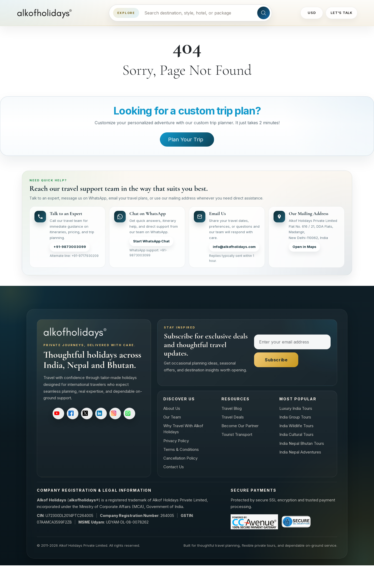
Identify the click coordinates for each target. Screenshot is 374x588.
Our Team (172, 417)
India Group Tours (295, 417)
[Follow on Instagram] (115, 413)
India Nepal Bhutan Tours (302, 443)
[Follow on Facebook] (73, 413)
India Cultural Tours (296, 434)
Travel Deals (233, 417)
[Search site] (264, 13)
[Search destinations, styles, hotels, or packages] (198, 13)
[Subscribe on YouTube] (58, 413)
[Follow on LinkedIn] (101, 413)
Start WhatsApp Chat (151, 241)
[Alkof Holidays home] (46, 13)
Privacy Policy (176, 441)
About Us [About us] (172, 408)
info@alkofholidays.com (234, 247)
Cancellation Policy (180, 458)
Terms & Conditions (181, 449)
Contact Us (174, 467)
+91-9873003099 (70, 247)
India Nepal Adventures (300, 452)
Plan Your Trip (186, 139)
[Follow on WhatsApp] (129, 413)
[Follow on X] (87, 413)
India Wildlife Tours (296, 426)
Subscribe (276, 360)
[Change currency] (312, 13)
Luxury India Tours (296, 408)
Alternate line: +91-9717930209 (74, 256)
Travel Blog (232, 408)
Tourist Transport (237, 434)
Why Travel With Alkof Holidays (183, 429)
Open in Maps (304, 247)
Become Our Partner (240, 426)
